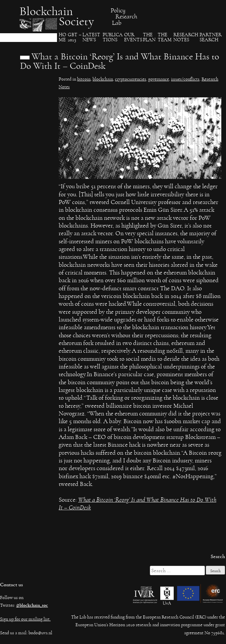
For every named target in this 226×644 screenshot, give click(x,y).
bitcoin (84, 79)
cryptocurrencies (131, 79)
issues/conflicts (185, 79)
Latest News (91, 37)
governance (159, 79)
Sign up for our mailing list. (25, 619)
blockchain (103, 79)
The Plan (149, 37)
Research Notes (186, 37)
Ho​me (62, 37)
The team (165, 37)
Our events (133, 37)
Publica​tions (113, 37)
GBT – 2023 (75, 37)
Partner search (211, 37)
